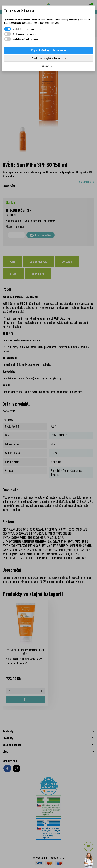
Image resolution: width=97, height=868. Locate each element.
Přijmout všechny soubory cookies (49, 50)
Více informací (48, 66)
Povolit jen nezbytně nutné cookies (49, 58)
